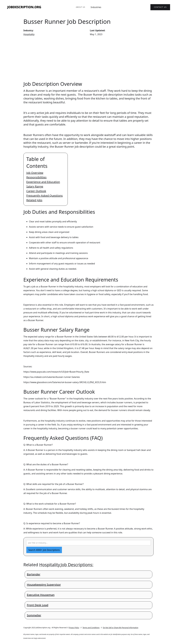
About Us (80, 7)
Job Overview (35, 173)
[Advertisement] (88, 58)
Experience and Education (43, 182)
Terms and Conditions (91, 628)
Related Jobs (34, 200)
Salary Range (35, 186)
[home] (24, 7)
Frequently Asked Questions (45, 196)
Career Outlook (36, 191)
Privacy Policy (74, 628)
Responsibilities (36, 177)
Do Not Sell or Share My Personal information (121, 628)
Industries (96, 7)
